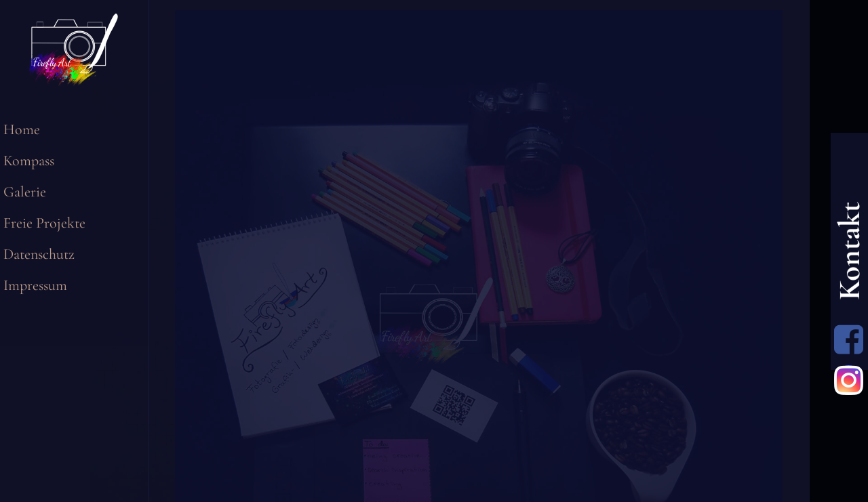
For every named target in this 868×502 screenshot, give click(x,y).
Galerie (25, 192)
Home (22, 129)
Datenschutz (39, 254)
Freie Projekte (44, 223)
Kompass (29, 161)
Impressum (35, 285)
